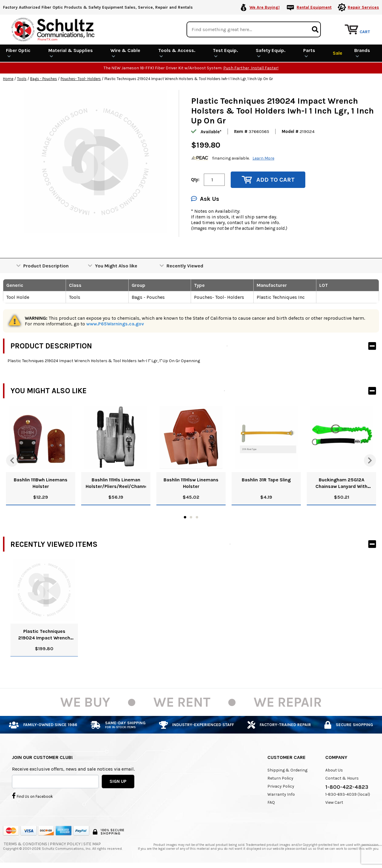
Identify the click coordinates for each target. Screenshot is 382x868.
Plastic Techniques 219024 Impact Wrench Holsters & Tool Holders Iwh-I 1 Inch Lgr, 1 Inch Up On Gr (44, 634)
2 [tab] (191, 517)
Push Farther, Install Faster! (251, 68)
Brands (362, 53)
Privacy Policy (281, 786)
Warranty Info (281, 794)
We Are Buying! (265, 7)
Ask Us (205, 199)
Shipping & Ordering (287, 770)
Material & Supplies (71, 53)
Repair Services (363, 7)
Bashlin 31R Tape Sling (266, 479)
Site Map (92, 844)
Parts (309, 53)
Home (8, 78)
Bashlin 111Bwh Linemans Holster (41, 483)
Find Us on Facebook (32, 795)
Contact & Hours (342, 778)
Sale (338, 53)
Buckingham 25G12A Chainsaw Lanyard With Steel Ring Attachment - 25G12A (341, 483)
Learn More (263, 158)
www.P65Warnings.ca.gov (115, 323)
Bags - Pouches (44, 78)
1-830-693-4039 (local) (348, 794)
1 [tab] (185, 517)
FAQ (271, 802)
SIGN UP (118, 781)
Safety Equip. (271, 53)
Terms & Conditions (26, 844)
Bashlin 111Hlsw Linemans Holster (191, 483)
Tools (22, 78)
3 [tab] (197, 517)
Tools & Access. (177, 53)
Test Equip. (225, 53)
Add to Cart (268, 179)
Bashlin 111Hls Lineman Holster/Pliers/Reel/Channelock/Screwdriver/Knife (116, 483)
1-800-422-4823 (347, 787)
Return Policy (280, 778)
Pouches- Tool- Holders (81, 78)
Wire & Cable (125, 53)
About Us (334, 770)
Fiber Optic (18, 53)
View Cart (334, 802)
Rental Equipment (314, 7)
